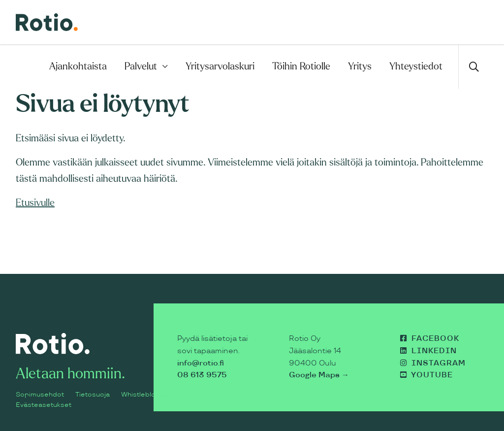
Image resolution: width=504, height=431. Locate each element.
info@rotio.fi (201, 363)
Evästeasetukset (44, 405)
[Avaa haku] (473, 66)
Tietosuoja (93, 395)
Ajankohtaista (78, 66)
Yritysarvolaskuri (220, 66)
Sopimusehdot (40, 395)
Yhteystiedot (416, 66)
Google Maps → (319, 375)
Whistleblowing (145, 395)
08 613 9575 (202, 375)
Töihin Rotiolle (301, 66)
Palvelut (141, 66)
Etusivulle (35, 203)
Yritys (360, 66)
